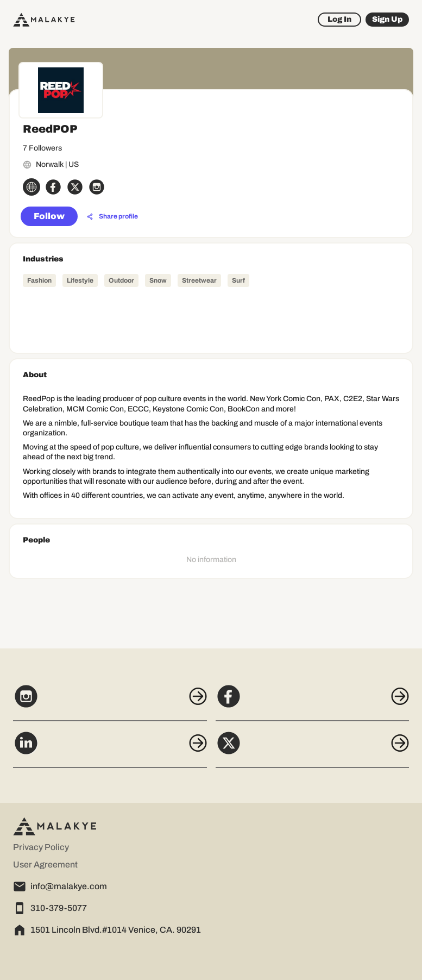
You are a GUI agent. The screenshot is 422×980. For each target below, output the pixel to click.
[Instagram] (110, 702)
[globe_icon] (32, 187)
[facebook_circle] (53, 187)
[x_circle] (75, 187)
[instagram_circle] (97, 187)
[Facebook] (313, 702)
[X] (313, 749)
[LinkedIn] (110, 749)
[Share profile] (112, 217)
